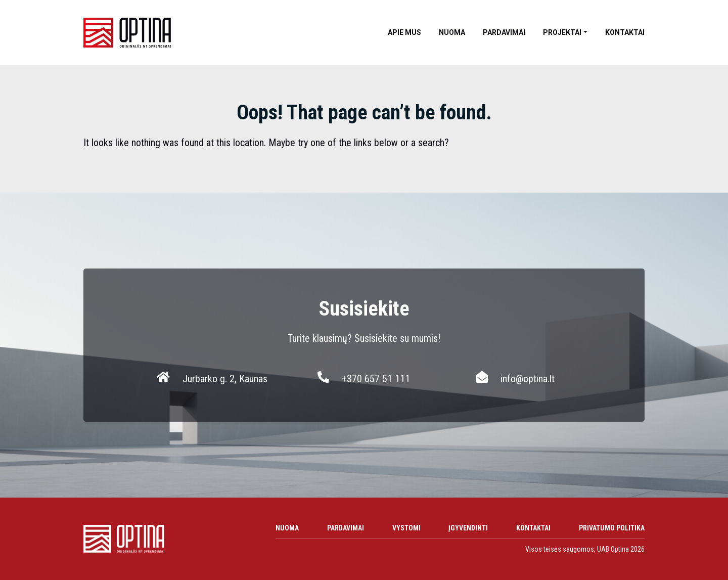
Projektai (562, 32)
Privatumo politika (612, 528)
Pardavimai (504, 32)
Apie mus (404, 32)
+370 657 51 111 (376, 379)
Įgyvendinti (468, 528)
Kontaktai (625, 32)
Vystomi (406, 528)
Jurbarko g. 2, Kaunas (225, 379)
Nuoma (452, 32)
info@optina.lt (528, 379)
